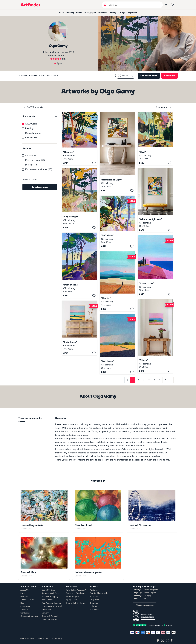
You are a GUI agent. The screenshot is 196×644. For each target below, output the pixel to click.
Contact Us (25, 613)
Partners (24, 597)
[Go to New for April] (98, 510)
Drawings (94, 603)
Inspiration (132, 13)
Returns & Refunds (50, 616)
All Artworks (31, 124)
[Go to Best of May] (44, 557)
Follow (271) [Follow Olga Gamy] (126, 76)
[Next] (171, 380)
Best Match (164, 107)
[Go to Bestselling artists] (44, 510)
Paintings (30, 128)
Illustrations (95, 610)
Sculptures (94, 600)
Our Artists (25, 606)
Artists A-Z (25, 610)
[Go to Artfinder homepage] (30, 5)
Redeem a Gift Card (50, 593)
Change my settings (145, 605)
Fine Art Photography (99, 593)
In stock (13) (31, 165)
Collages (93, 606)
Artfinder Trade (27, 600)
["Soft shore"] (117, 222)
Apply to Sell (72, 600)
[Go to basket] (172, 5)
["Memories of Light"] (117, 153)
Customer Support (50, 619)
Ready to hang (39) (35, 160)
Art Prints (94, 597)
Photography (90, 13)
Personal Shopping (50, 597)
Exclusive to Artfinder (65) (39, 169)
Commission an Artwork (52, 606)
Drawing (113, 13)
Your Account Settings (51, 603)
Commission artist (149, 76)
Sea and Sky (31, 138)
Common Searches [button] (29, 616)
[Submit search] (105, 5)
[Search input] (134, 5)
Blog (22, 603)
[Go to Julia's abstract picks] (98, 557)
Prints (79, 13)
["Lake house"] (79, 328)
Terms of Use (43, 639)
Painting (70, 13)
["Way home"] (117, 344)
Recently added (33, 133)
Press (23, 593)
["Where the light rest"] (155, 200)
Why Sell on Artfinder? (76, 590)
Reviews (33, 76)
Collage (122, 13)
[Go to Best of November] (152, 510)
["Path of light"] (79, 265)
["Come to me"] (155, 266)
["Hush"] (155, 139)
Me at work (53, 76)
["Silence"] (155, 336)
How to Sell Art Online (76, 603)
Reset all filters (30, 180)
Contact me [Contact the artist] (170, 76)
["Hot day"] (117, 281)
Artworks (23, 76)
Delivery (45, 613)
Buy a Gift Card (48, 590)
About (42, 76)
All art (61, 13)
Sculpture (102, 13)
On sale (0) (31, 155)
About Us (24, 590)
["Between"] (79, 139)
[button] (40, 116)
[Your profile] (166, 5)
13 (67, 56)
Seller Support (72, 597)
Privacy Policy (57, 639)
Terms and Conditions (76, 593)
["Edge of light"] (79, 199)
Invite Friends (48, 600)
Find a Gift (46, 610)
